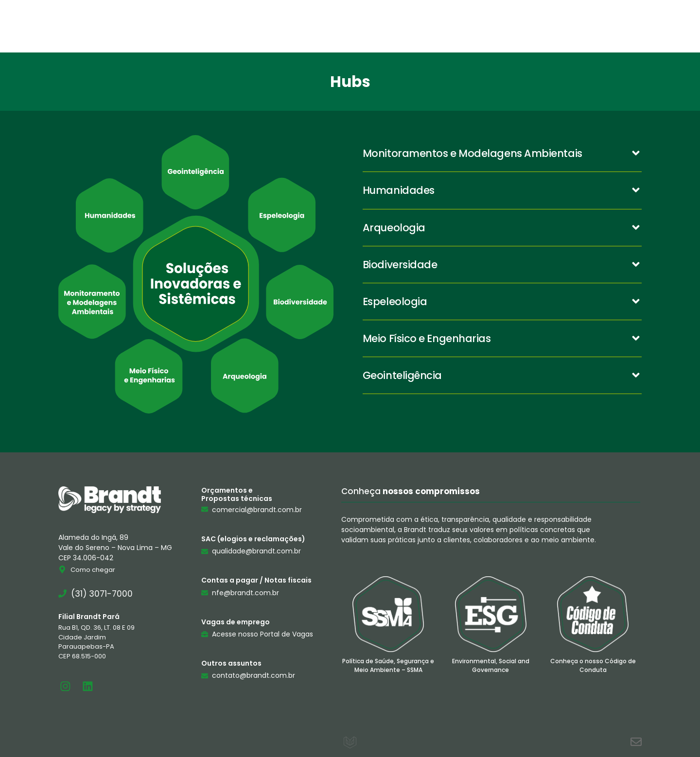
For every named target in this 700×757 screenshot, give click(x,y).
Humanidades (399, 190)
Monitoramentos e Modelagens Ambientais (472, 153)
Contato (499, 26)
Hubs (437, 26)
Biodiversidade (400, 265)
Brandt (306, 26)
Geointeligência (402, 375)
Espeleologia (395, 301)
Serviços (374, 26)
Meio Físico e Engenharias (427, 338)
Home (246, 26)
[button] (502, 154)
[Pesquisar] (682, 26)
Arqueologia (394, 228)
